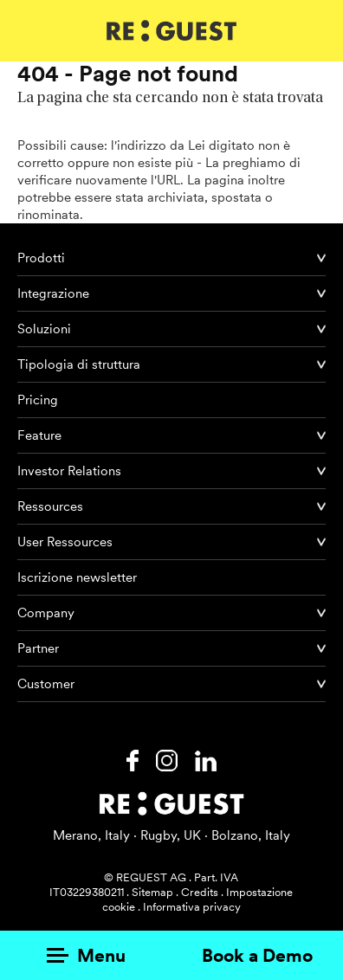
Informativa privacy (192, 907)
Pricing (38, 400)
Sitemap (152, 892)
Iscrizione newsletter (77, 577)
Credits (200, 892)
